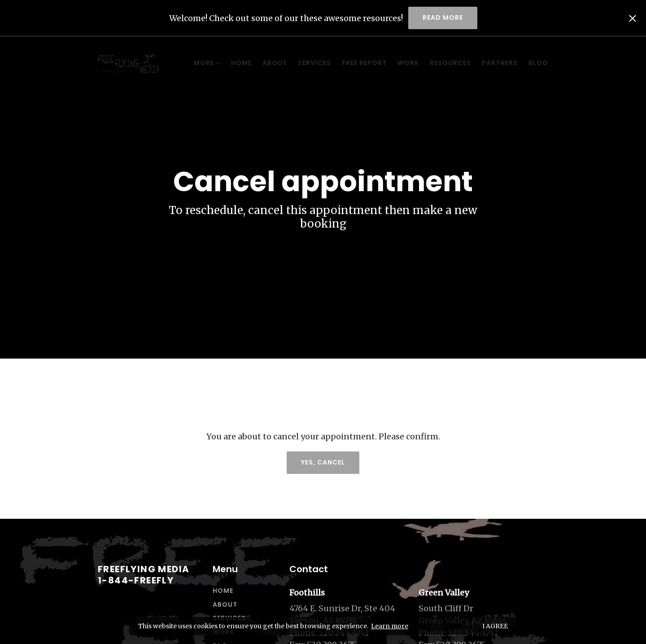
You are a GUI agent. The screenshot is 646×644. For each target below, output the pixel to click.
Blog (501, 63)
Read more (443, 18)
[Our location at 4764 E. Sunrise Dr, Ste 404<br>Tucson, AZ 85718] (350, 614)
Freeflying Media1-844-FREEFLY (144, 575)
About (238, 63)
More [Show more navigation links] (535, 63)
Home (204, 63)
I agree (495, 626)
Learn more (390, 626)
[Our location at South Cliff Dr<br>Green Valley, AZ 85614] (479, 614)
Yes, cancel (323, 462)
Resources (413, 63)
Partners (463, 63)
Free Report (327, 63)
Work (371, 63)
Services (277, 63)
